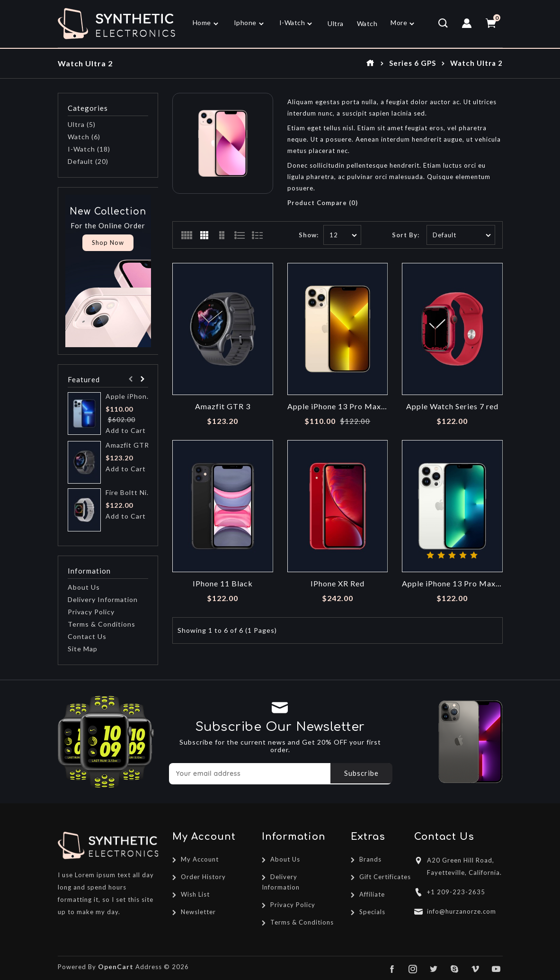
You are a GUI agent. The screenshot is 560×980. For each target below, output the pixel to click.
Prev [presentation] (130, 379)
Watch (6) (84, 137)
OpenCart (116, 967)
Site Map (83, 649)
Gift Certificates (385, 877)
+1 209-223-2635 (456, 892)
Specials (372, 912)
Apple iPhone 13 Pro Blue (130, 396)
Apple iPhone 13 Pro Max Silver (452, 584)
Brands (370, 859)
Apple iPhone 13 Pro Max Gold (338, 406)
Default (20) (88, 161)
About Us (84, 587)
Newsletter (198, 912)
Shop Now (108, 243)
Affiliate (372, 894)
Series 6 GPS (413, 63)
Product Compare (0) (323, 203)
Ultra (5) (82, 124)
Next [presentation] (142, 379)
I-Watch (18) (89, 149)
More (399, 22)
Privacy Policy (91, 612)
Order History (203, 877)
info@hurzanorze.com (462, 911)
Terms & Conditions (102, 624)
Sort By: (406, 235)
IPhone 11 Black (223, 584)
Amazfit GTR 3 (130, 445)
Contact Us (87, 636)
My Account (200, 859)
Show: (309, 235)
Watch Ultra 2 (476, 63)
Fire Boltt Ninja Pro (130, 492)
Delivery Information (103, 599)
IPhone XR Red (338, 584)
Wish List (195, 894)
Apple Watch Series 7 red (452, 406)
